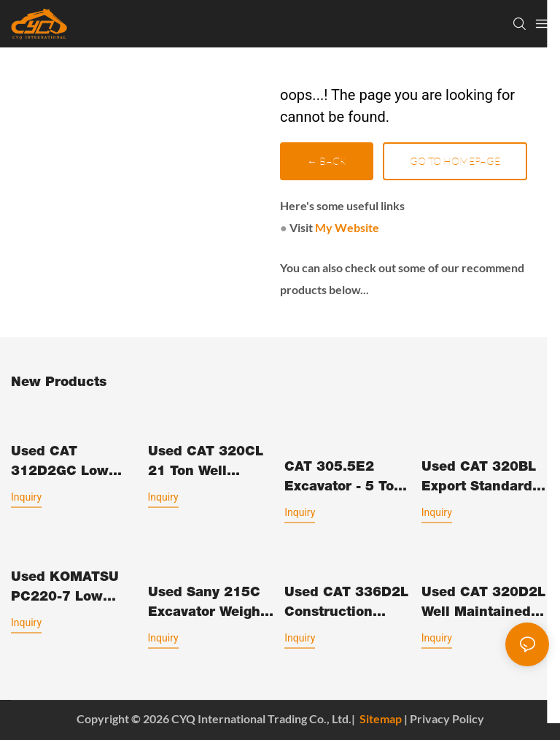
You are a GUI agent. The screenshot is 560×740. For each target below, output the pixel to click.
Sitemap (381, 718)
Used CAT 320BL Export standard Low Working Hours (479, 479)
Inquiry (26, 497)
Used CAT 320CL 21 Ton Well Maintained (206, 464)
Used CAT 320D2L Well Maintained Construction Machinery (483, 605)
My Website (347, 227)
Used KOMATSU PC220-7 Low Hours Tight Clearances (65, 590)
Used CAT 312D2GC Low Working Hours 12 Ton (71, 464)
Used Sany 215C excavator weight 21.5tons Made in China (207, 605)
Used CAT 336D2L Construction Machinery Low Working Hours (346, 605)
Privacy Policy (447, 718)
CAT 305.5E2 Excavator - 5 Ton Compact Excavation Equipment (343, 479)
